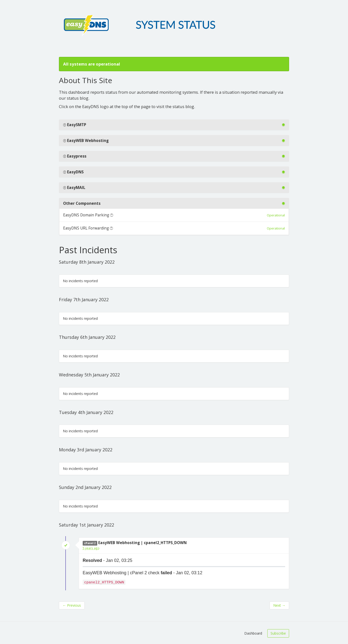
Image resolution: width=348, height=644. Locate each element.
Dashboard (253, 633)
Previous (72, 605)
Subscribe (278, 633)
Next (279, 605)
